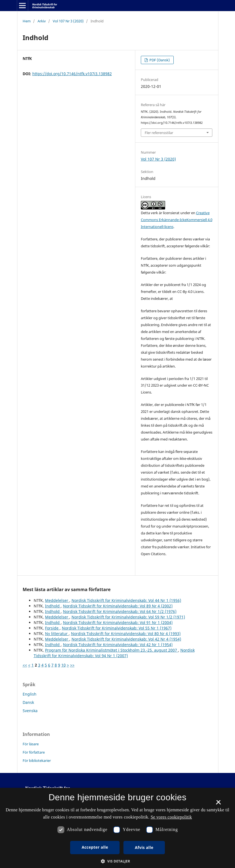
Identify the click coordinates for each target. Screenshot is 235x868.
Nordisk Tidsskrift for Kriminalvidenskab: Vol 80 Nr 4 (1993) (126, 634)
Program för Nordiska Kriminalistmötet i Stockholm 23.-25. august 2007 (112, 650)
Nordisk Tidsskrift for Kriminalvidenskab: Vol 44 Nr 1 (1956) (126, 600)
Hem (27, 21)
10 (64, 665)
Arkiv (42, 21)
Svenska (30, 711)
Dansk (28, 702)
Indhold (53, 606)
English (30, 694)
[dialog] (117, 828)
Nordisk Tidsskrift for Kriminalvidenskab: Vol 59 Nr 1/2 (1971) (128, 617)
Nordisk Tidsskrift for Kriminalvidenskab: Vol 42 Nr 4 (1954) (126, 639)
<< (25, 665)
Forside (52, 628)
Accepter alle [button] (95, 847)
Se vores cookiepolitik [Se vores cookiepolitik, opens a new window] (171, 817)
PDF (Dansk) (159, 60)
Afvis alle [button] (144, 847)
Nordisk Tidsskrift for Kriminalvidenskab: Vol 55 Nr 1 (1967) (117, 628)
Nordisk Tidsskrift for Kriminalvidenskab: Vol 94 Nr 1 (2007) (114, 653)
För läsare (31, 744)
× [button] (218, 804)
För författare (34, 752)
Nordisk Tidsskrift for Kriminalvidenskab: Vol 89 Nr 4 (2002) (118, 606)
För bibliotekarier (37, 761)
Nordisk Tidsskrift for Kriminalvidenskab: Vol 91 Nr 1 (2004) (118, 622)
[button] (117, 861)
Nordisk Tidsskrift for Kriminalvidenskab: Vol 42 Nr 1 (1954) (118, 645)
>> (72, 665)
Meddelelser (57, 600)
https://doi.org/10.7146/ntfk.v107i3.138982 (72, 74)
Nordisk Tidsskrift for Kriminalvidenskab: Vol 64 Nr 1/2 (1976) (120, 611)
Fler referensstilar (159, 133)
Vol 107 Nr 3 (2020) (68, 21)
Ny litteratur (57, 634)
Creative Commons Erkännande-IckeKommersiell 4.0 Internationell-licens (177, 220)
